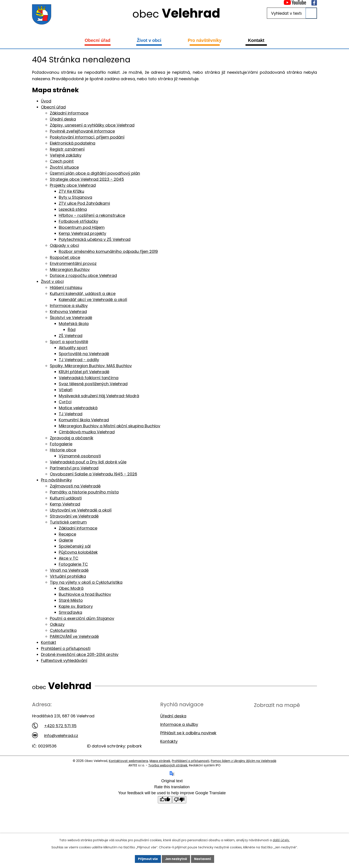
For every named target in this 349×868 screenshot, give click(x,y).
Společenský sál (75, 546)
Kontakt (256, 40)
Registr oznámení (67, 149)
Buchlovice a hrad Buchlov (85, 594)
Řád (72, 330)
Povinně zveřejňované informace (82, 131)
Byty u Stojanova (75, 197)
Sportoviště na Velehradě (84, 354)
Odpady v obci (64, 245)
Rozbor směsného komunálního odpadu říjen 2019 (108, 251)
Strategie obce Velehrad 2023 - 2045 (87, 179)
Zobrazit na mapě (277, 705)
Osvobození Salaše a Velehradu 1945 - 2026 (93, 474)
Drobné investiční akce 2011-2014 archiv (80, 654)
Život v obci (149, 40)
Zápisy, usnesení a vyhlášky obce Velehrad (92, 125)
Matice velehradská (78, 408)
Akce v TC (69, 558)
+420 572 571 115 (54, 726)
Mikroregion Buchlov (70, 269)
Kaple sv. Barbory (76, 606)
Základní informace (69, 113)
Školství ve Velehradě (71, 318)
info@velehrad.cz (55, 736)
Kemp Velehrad (65, 504)
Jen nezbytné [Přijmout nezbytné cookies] (176, 858)
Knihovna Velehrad (68, 312)
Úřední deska (63, 119)
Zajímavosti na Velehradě (75, 486)
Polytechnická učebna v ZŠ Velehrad (95, 239)
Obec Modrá (71, 588)
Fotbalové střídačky (78, 221)
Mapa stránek (160, 761)
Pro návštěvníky (205, 40)
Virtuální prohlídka (68, 576)
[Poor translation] (179, 800)
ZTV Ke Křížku (71, 191)
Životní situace (64, 167)
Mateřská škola (74, 324)
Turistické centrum (68, 522)
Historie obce (63, 450)
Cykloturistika (63, 630)
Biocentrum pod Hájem (82, 227)
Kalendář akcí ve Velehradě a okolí (93, 300)
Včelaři (66, 390)
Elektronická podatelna (73, 143)
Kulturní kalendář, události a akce (83, 294)
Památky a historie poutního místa (84, 492)
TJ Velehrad (71, 414)
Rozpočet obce (65, 257)
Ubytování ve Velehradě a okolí (81, 510)
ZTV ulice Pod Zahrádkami (84, 203)
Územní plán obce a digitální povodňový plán (95, 173)
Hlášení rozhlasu (66, 288)
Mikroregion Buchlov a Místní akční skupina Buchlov (110, 426)
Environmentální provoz (73, 263)
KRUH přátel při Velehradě (84, 372)
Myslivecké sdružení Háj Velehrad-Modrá (99, 396)
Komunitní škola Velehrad (84, 420)
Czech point (62, 161)
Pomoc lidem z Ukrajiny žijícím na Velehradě (243, 761)
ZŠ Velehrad (71, 336)
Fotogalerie (61, 444)
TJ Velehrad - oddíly (79, 360)
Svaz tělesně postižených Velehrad (93, 384)
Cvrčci (65, 402)
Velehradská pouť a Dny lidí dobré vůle (88, 462)
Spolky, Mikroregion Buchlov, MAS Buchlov (91, 366)
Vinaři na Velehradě (69, 570)
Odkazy (57, 624)
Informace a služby (69, 306)
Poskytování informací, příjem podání (87, 137)
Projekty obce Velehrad (73, 185)
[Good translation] (165, 800)
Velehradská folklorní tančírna (89, 378)
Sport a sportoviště (69, 342)
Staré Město (71, 600)
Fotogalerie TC (73, 564)
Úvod (46, 101)
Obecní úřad (97, 40)
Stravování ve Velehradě (74, 516)
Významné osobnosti (80, 456)
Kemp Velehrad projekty (82, 233)
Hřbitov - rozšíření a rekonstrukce (92, 215)
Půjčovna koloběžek (78, 552)
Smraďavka (70, 612)
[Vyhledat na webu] (292, 13)
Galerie (66, 540)
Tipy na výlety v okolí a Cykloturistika (86, 582)
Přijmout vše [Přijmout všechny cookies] (146, 858)
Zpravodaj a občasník (72, 438)
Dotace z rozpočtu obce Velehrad (83, 275)
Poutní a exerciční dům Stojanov (82, 618)
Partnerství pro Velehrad (74, 468)
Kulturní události (66, 498)
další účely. (281, 839)
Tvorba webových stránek (168, 765)
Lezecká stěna (73, 209)
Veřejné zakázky (66, 155)
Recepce (67, 534)
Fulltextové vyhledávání (64, 660)
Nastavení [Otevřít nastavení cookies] (204, 858)
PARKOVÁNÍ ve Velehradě (74, 636)
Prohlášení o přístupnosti (66, 648)
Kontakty (169, 741)
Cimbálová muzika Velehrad (87, 432)
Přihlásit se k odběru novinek (188, 733)
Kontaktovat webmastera (128, 761)
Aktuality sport (73, 348)
